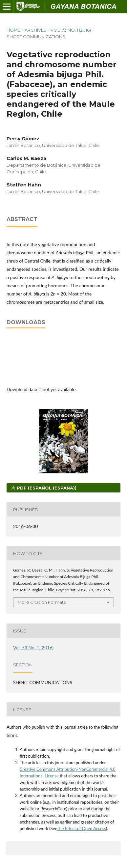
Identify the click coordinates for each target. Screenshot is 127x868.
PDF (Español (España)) (46, 488)
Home (13, 30)
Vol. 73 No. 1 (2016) (71, 30)
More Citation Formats (42, 602)
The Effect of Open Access (81, 828)
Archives (36, 30)
